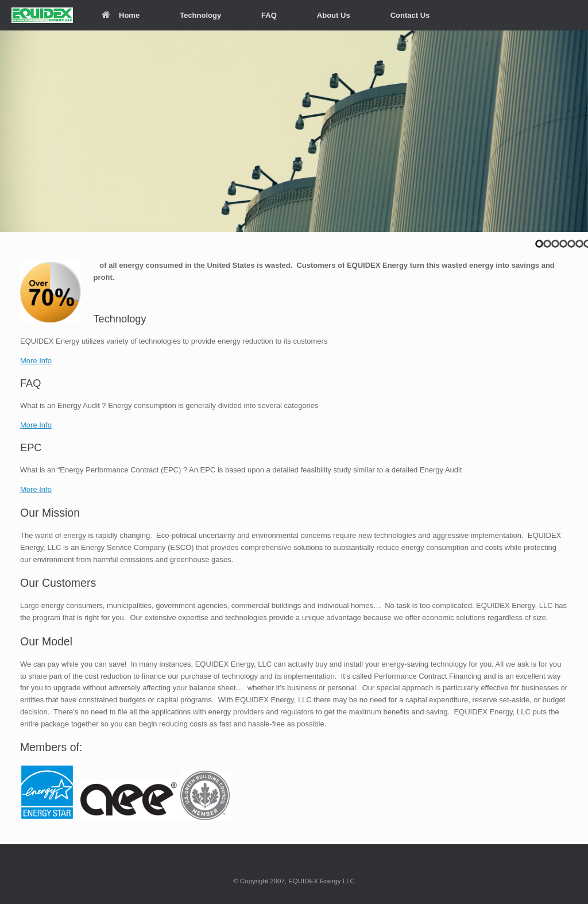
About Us (334, 15)
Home (121, 15)
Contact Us (410, 15)
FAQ (269, 15)
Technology (200, 15)
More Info (36, 361)
